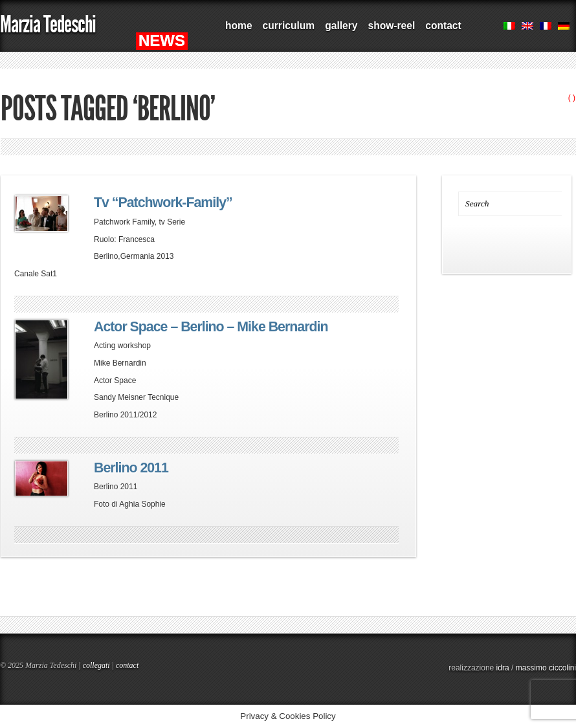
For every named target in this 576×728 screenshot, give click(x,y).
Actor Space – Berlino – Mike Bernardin (211, 327)
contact (443, 26)
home (239, 26)
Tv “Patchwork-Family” (163, 203)
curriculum (289, 26)
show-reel (391, 26)
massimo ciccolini (546, 668)
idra (503, 668)
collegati (96, 665)
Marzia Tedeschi (48, 24)
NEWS (162, 40)
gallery (341, 26)
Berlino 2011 (131, 468)
